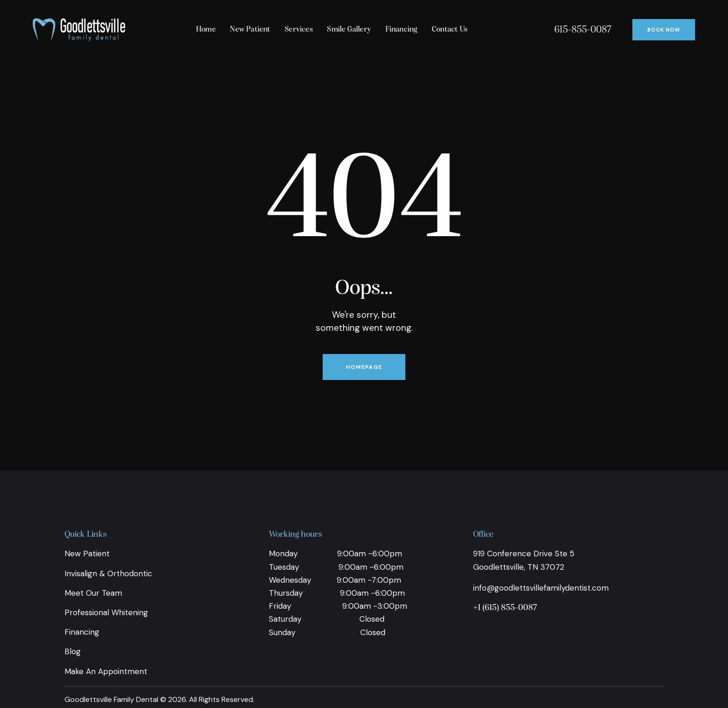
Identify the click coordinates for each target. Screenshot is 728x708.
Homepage (364, 367)
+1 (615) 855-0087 (505, 608)
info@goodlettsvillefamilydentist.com (541, 588)
